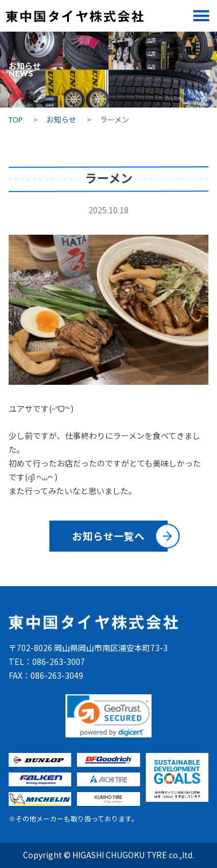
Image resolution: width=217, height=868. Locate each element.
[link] (108, 716)
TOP (16, 119)
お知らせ (61, 119)
